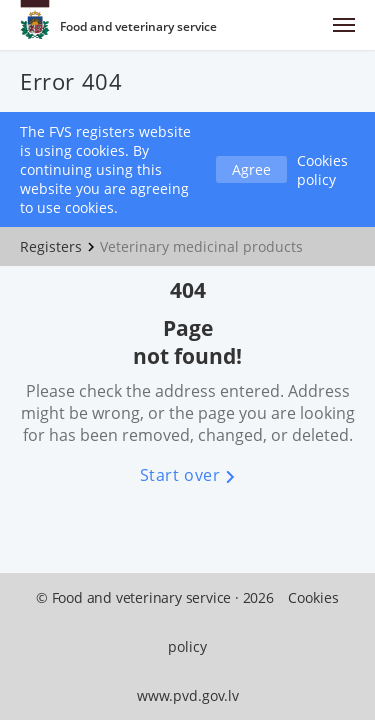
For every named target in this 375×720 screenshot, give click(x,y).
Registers (51, 246)
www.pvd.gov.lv (188, 695)
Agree (251, 169)
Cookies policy (322, 170)
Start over (188, 475)
